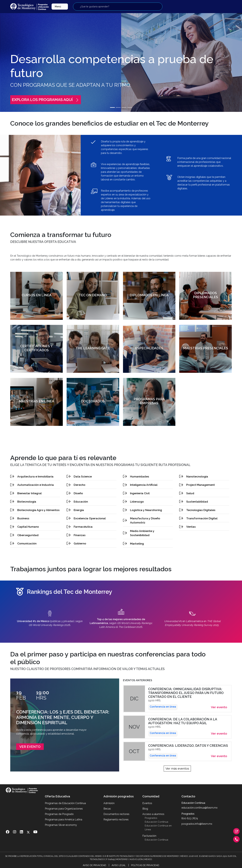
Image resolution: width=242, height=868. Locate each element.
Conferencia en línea (163, 707)
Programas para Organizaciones (64, 809)
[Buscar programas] (118, 7)
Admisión (109, 803)
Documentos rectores (116, 814)
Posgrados (151, 818)
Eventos (147, 803)
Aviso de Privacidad (94, 865)
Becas (107, 809)
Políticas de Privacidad (145, 865)
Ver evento (30, 747)
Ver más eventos (177, 768)
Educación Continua (156, 822)
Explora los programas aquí (46, 100)
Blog (145, 809)
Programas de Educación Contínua (65, 803)
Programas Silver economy (61, 825)
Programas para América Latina (64, 820)
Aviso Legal (119, 865)
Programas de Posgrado (59, 814)
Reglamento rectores (116, 820)
